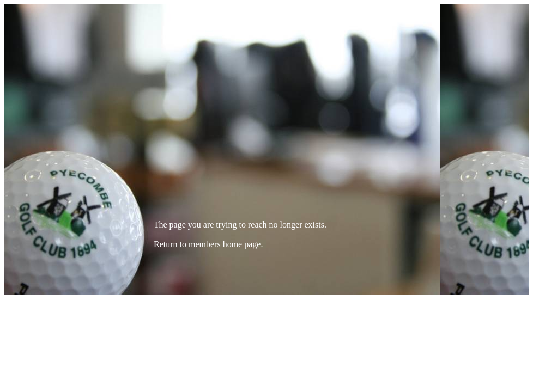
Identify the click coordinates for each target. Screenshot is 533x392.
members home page (225, 244)
